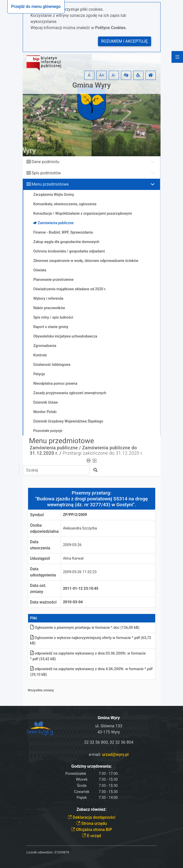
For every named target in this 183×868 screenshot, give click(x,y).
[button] (126, 75)
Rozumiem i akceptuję (125, 41)
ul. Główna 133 (109, 726)
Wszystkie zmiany (41, 690)
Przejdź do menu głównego (36, 7)
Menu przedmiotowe (50, 184)
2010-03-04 (73, 602)
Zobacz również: (92, 809)
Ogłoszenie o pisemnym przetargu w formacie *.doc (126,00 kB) (85, 628)
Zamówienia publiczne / (56, 448)
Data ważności (43, 602)
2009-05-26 (72, 545)
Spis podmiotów (46, 173)
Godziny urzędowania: (91, 766)
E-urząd (91, 836)
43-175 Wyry (109, 732)
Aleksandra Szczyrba (80, 528)
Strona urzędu (92, 823)
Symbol (37, 515)
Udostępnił (40, 558)
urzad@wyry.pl (115, 755)
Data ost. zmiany (38, 589)
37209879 (62, 852)
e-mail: (109, 755)
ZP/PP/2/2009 (75, 515)
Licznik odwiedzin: (40, 852)
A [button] (89, 75)
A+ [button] (102, 75)
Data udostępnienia (43, 572)
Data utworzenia (40, 545)
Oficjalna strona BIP (91, 830)
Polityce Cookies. (111, 28)
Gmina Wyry (91, 85)
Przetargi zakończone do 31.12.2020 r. (103, 453)
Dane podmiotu (45, 162)
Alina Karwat (73, 558)
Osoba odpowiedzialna (44, 528)
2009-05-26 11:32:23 (80, 572)
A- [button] (114, 75)
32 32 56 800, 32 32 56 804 (109, 742)
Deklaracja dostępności (91, 817)
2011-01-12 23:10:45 (81, 589)
